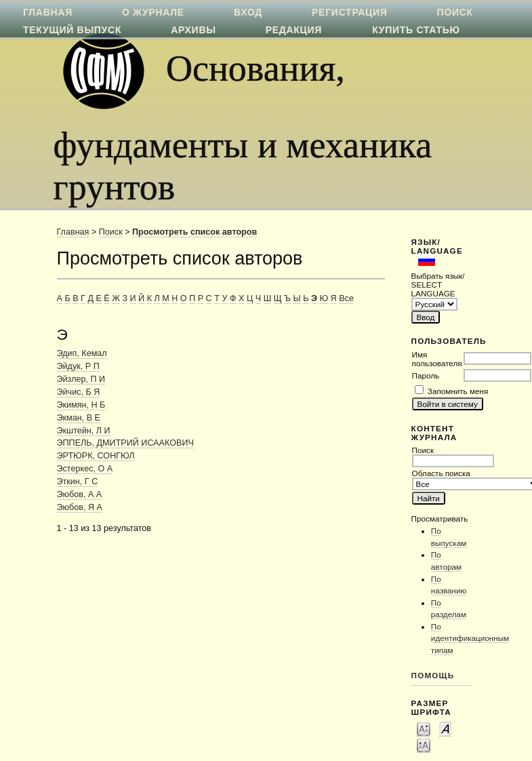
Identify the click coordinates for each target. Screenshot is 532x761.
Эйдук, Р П (78, 366)
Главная (73, 232)
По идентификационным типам (470, 638)
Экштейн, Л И (84, 431)
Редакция (294, 30)
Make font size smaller (424, 728)
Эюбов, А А (80, 494)
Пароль (426, 375)
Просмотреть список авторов (195, 232)
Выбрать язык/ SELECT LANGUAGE (438, 285)
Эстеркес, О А (85, 469)
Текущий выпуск (72, 30)
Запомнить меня (458, 391)
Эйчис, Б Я (79, 392)
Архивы (193, 30)
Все (346, 298)
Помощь (433, 675)
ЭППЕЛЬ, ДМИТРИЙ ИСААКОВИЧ (125, 443)
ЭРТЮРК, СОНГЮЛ (96, 456)
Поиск (111, 232)
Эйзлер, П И (81, 379)
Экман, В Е (79, 418)
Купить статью (416, 30)
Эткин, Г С (78, 482)
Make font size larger (424, 745)
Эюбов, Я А (80, 507)
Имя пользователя (437, 359)
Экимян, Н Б (81, 405)
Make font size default (445, 728)
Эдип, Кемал (82, 353)
